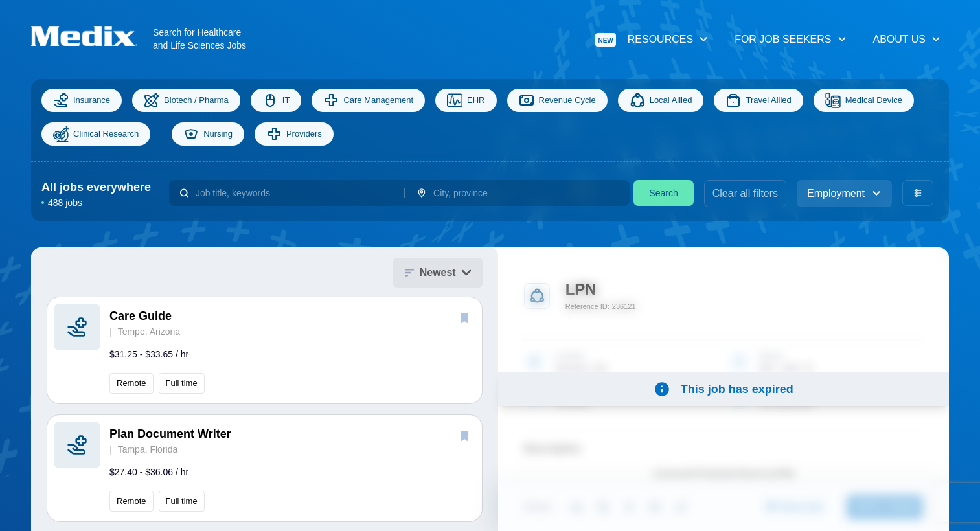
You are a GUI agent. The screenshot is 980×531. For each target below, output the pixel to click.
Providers (294, 134)
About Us (907, 39)
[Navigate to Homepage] (92, 36)
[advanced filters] (918, 193)
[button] (265, 350)
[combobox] (294, 193)
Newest (438, 272)
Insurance (82, 100)
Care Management (368, 100)
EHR (466, 100)
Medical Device (864, 100)
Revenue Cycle (557, 100)
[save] (464, 318)
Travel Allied (758, 100)
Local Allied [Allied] (661, 100)
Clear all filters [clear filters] (745, 193)
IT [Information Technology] (276, 100)
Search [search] (663, 193)
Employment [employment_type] (844, 193)
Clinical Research (96, 134)
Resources (652, 40)
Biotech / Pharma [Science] (186, 100)
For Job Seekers (791, 39)
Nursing (208, 134)
